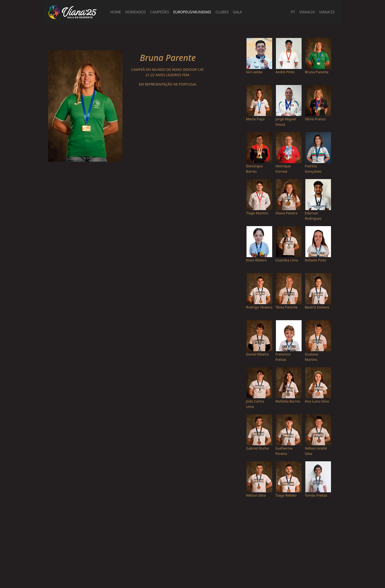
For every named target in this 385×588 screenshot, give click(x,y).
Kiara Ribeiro (256, 260)
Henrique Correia (283, 169)
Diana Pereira (286, 213)
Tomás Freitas (316, 495)
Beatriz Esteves (317, 307)
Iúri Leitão (254, 72)
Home (115, 12)
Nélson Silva (256, 495)
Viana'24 (307, 12)
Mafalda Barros (288, 401)
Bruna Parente (317, 72)
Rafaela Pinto (315, 260)
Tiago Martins (257, 213)
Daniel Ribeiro (257, 354)
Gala (237, 12)
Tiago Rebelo (286, 495)
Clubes (222, 12)
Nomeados (136, 12)
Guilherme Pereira (284, 451)
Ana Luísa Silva (317, 401)
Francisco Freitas (283, 357)
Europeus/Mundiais (192, 12)
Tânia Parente (286, 307)
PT (293, 12)
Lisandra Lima (287, 260)
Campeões (160, 12)
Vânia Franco (315, 119)
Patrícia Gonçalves (313, 169)
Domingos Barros (254, 169)
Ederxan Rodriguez (313, 216)
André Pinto (285, 72)
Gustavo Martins (311, 357)
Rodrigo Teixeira (259, 307)
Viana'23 (327, 12)
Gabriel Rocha (257, 448)
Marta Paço (255, 119)
